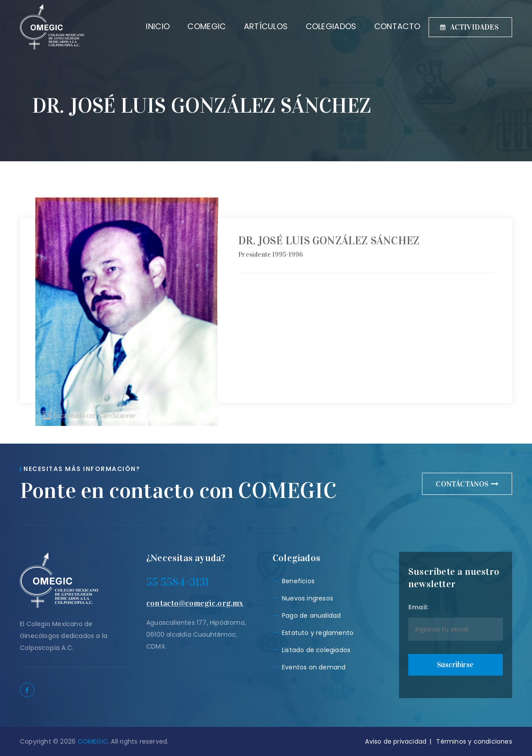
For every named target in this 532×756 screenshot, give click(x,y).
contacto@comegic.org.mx (195, 603)
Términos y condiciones (474, 741)
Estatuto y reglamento (318, 633)
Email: (456, 622)
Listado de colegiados (316, 650)
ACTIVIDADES (469, 27)
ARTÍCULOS (257, 26)
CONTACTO (388, 26)
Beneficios (298, 581)
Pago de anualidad (311, 615)
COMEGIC (198, 26)
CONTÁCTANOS (467, 484)
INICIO (149, 26)
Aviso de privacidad (396, 741)
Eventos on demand (314, 667)
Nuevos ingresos (308, 598)
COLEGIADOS (322, 26)
